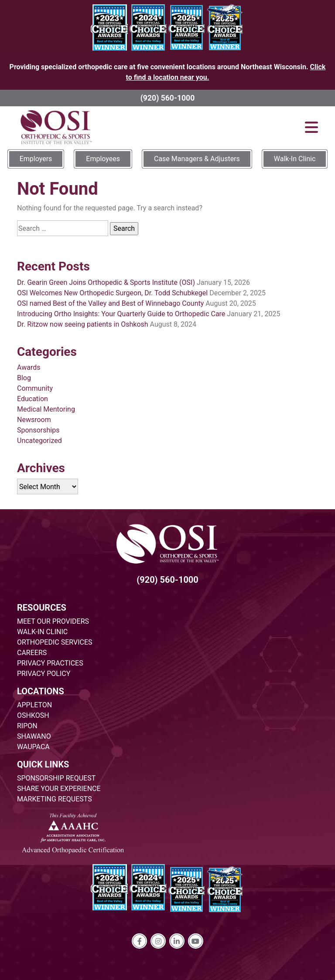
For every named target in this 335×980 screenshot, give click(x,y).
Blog (24, 378)
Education (32, 399)
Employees (103, 159)
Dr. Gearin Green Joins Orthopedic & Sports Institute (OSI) (106, 282)
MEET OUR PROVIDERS (53, 621)
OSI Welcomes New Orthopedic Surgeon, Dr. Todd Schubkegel (112, 293)
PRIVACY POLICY (44, 674)
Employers (36, 159)
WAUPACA (33, 747)
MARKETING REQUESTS (55, 799)
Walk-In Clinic (295, 159)
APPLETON (34, 705)
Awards (29, 367)
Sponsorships (38, 430)
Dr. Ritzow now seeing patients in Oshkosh (83, 324)
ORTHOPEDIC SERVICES (55, 642)
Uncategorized (39, 441)
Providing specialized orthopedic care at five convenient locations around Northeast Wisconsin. (168, 72)
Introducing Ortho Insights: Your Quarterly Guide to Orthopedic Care (121, 314)
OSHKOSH (33, 715)
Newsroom (34, 420)
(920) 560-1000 (168, 98)
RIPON (27, 726)
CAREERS (32, 653)
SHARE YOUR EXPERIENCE (59, 789)
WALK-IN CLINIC (42, 632)
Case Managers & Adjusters (197, 159)
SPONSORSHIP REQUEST (56, 778)
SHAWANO (34, 736)
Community (35, 388)
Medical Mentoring (46, 409)
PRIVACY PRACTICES (50, 663)
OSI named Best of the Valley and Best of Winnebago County (110, 303)
